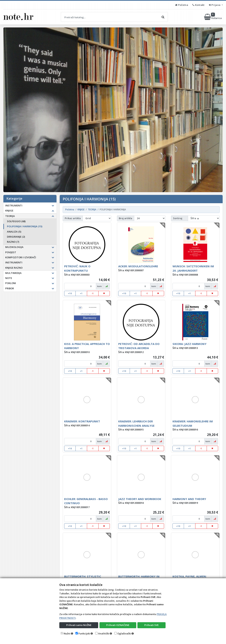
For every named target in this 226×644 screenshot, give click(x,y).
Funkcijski (84, 633)
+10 (70, 293)
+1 (81, 293)
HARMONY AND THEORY (189, 499)
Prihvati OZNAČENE (118, 625)
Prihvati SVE (151, 625)
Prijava (215, 5)
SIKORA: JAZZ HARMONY (189, 344)
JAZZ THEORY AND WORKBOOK (140, 499)
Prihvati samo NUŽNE (79, 625)
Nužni (67, 633)
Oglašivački (124, 633)
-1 (93, 293)
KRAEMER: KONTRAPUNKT (82, 421)
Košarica (213, 17)
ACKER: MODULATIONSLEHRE (138, 266)
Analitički (104, 633)
